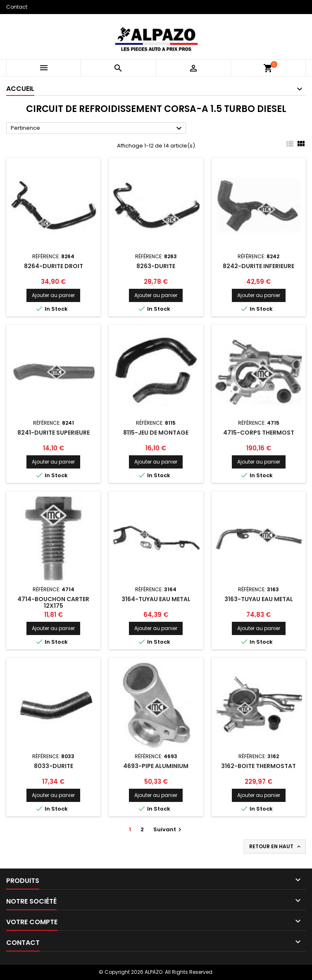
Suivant (168, 829)
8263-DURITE (156, 266)
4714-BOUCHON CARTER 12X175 (53, 602)
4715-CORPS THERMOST (259, 433)
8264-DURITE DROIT (54, 266)
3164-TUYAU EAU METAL (156, 599)
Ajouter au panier (53, 295)
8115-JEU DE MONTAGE (156, 433)
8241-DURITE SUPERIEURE (54, 433)
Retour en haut (276, 847)
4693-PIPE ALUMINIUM (156, 766)
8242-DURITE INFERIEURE (258, 266)
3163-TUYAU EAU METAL (259, 599)
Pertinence (97, 128)
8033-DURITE (54, 766)
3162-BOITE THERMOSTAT (258, 766)
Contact (17, 7)
